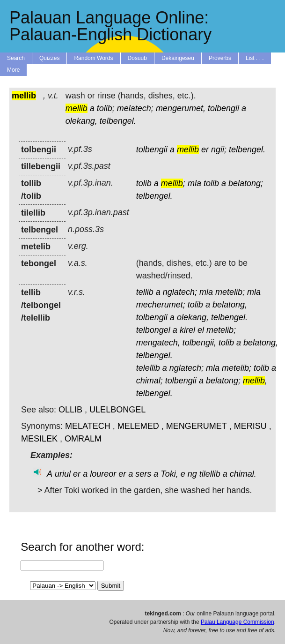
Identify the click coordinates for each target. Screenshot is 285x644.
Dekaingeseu (178, 58)
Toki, (169, 474)
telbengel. (118, 121)
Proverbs (220, 58)
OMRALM (83, 439)
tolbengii (223, 108)
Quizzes (49, 58)
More (13, 70)
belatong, (230, 305)
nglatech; (180, 292)
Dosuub (137, 58)
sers (143, 474)
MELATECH (88, 426)
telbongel (153, 330)
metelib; (230, 292)
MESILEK (39, 439)
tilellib (210, 474)
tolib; (106, 108)
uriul (63, 474)
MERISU (250, 426)
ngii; (219, 150)
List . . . (255, 58)
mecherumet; (161, 305)
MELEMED (138, 426)
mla (194, 183)
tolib (144, 183)
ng (192, 474)
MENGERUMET (197, 426)
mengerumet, (181, 108)
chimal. (243, 474)
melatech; (135, 108)
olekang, (81, 121)
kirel (187, 330)
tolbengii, (199, 343)
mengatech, (158, 343)
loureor (103, 474)
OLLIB (70, 410)
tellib (145, 292)
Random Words (93, 58)
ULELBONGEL (117, 410)
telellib (148, 368)
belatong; (246, 183)
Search (16, 58)
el (201, 330)
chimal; (150, 381)
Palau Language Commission (237, 622)
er (205, 150)
